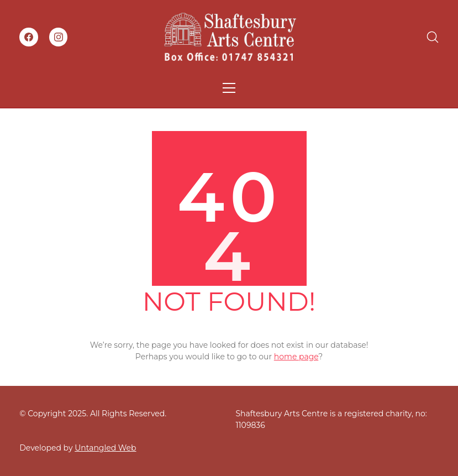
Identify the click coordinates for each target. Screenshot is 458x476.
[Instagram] (59, 37)
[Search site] (433, 37)
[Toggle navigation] (229, 88)
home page (296, 357)
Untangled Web (105, 448)
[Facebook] (29, 37)
